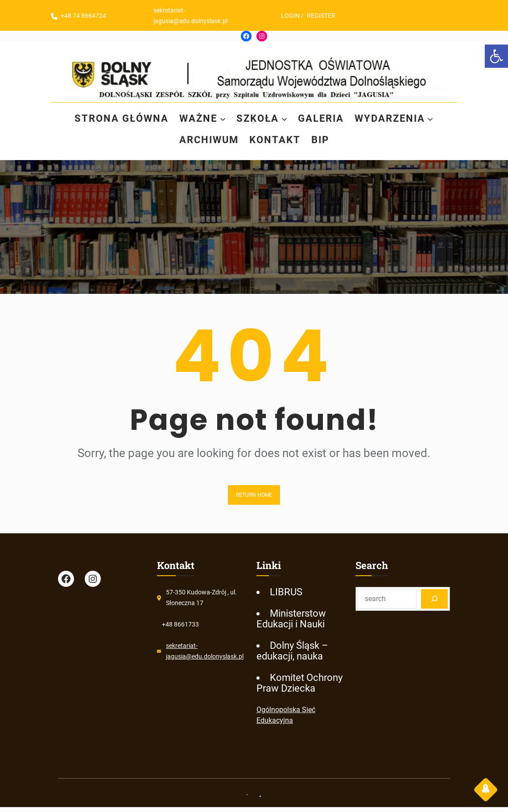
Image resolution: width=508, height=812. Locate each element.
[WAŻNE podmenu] (221, 119)
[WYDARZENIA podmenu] (441, 119)
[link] (496, 56)
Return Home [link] (254, 495)
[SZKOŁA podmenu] (286, 119)
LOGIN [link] (295, 16)
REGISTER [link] (326, 16)
